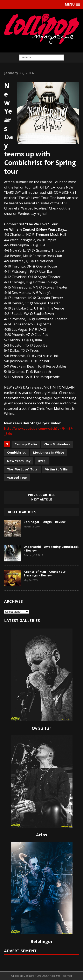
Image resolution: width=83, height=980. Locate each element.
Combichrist (16, 452)
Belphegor (42, 941)
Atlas (42, 835)
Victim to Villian (57, 469)
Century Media (26, 444)
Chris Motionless (57, 444)
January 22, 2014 (19, 73)
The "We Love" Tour (22, 469)
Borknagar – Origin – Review (45, 522)
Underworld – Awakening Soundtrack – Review (51, 549)
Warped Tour (17, 477)
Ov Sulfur (41, 728)
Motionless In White (49, 452)
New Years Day (19, 461)
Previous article (42, 495)
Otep (42, 461)
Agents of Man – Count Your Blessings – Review (45, 573)
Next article (42, 499)
